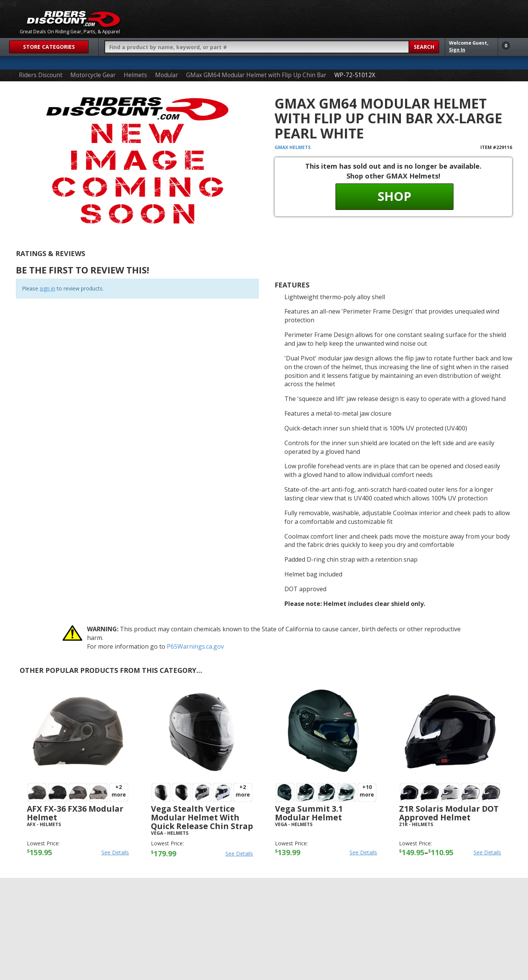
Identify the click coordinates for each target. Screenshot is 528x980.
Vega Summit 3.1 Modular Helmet (309, 813)
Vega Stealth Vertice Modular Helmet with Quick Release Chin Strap (202, 817)
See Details (115, 852)
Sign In (457, 50)
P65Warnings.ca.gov (195, 646)
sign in (47, 288)
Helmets (135, 75)
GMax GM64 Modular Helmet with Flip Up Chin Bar (256, 75)
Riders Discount (41, 75)
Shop (394, 196)
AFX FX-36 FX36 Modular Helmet (75, 813)
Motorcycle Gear (93, 75)
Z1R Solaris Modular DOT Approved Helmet (449, 813)
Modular (167, 75)
